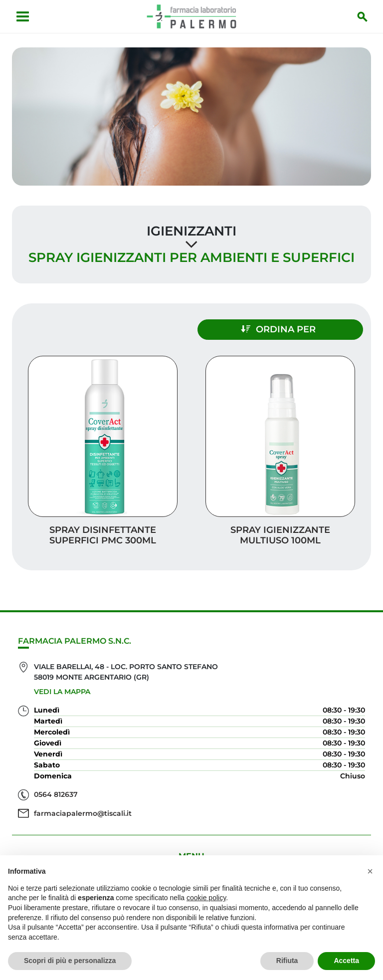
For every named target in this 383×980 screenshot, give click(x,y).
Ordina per (278, 329)
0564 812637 (56, 794)
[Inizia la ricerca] (363, 16)
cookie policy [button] (206, 898)
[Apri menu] (23, 16)
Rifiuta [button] (287, 961)
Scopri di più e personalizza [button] (70, 961)
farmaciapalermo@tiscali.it (83, 813)
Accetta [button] (346, 961)
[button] (370, 871)
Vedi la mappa (62, 692)
